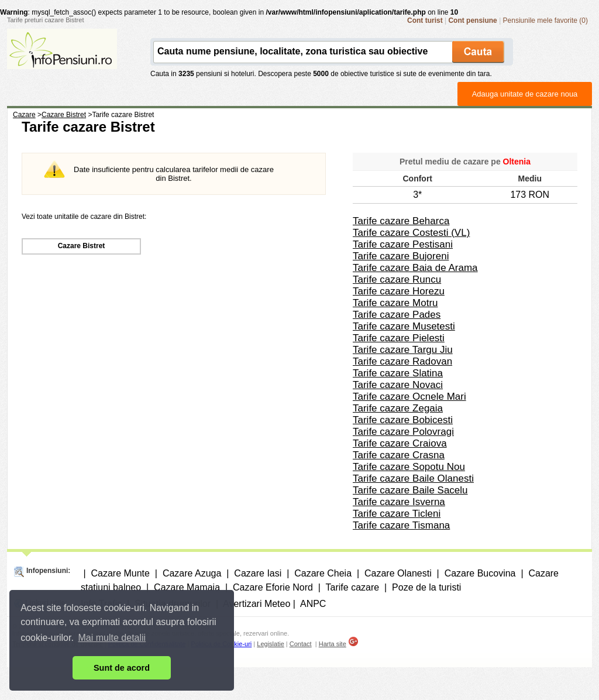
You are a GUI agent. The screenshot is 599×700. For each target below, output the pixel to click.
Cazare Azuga (192, 573)
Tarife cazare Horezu (399, 291)
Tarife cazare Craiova (400, 443)
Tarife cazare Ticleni (397, 514)
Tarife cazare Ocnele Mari (409, 397)
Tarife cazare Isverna (399, 502)
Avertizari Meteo (257, 604)
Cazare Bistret (82, 246)
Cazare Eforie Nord (273, 587)
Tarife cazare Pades (397, 315)
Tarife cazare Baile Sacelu (410, 490)
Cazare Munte (120, 573)
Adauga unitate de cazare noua (525, 94)
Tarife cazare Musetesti (404, 326)
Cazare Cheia (323, 573)
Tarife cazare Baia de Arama (415, 268)
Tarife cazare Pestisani (403, 244)
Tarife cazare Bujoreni (401, 256)
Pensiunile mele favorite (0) (545, 20)
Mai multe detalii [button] (112, 638)
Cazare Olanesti (398, 573)
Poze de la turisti (426, 587)
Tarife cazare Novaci (398, 385)
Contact (301, 644)
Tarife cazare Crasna (399, 455)
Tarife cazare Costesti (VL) (411, 233)
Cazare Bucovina (480, 573)
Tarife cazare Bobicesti (403, 420)
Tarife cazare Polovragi (403, 432)
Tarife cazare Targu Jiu (403, 350)
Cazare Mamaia (187, 587)
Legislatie (270, 644)
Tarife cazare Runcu (397, 279)
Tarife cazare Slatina (398, 373)
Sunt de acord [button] (122, 668)
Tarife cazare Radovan (402, 361)
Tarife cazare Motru (395, 303)
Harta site (333, 644)
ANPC (313, 604)
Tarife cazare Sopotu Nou (409, 467)
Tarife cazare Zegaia (398, 408)
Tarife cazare (353, 587)
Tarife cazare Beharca (401, 221)
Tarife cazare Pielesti (399, 338)
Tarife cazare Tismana (401, 525)
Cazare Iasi (258, 573)
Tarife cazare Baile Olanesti (413, 478)
